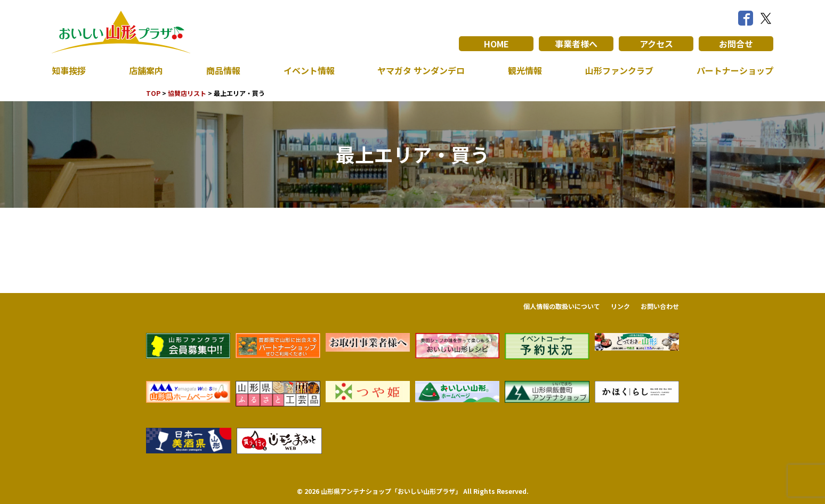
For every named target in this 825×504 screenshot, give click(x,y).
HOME (496, 44)
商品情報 (223, 70)
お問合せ (736, 44)
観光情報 (525, 70)
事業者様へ (576, 44)
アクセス (656, 44)
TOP (153, 93)
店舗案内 (146, 70)
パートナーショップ (735, 70)
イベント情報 (309, 70)
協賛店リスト (187, 93)
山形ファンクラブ (619, 70)
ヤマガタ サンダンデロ (421, 70)
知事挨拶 (69, 70)
